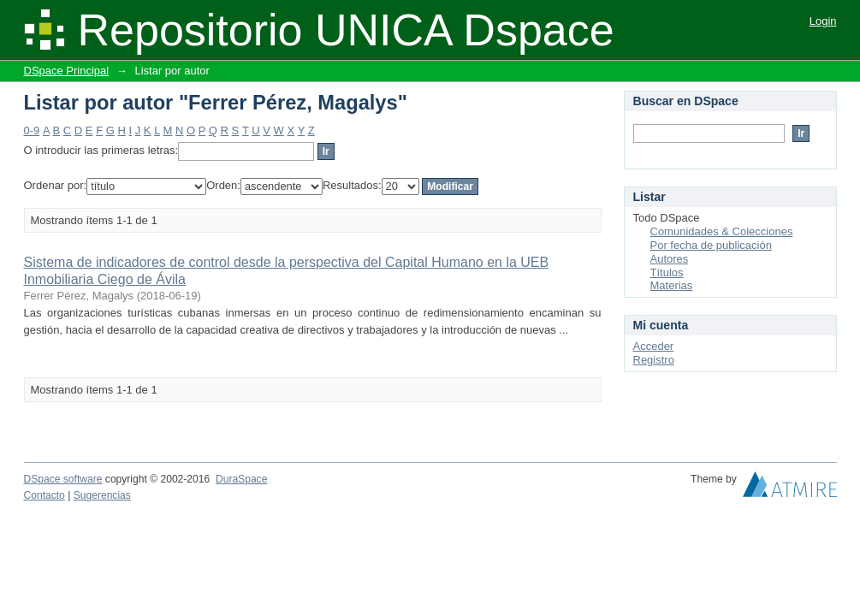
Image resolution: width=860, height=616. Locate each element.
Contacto (44, 495)
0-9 (32, 130)
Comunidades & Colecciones (722, 231)
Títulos (667, 272)
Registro (654, 360)
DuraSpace (241, 479)
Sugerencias (102, 495)
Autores (670, 259)
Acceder (654, 346)
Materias (672, 285)
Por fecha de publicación (711, 245)
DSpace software (63, 479)
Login (823, 21)
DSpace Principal (67, 71)
